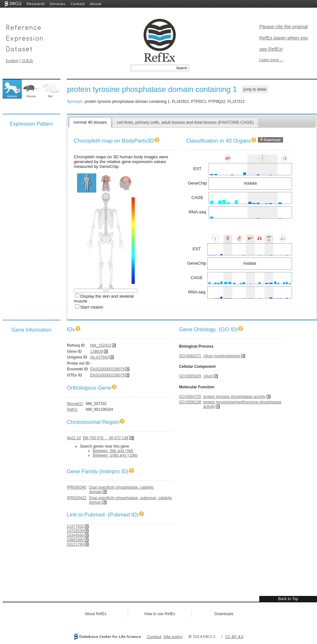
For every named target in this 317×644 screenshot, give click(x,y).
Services (57, 4)
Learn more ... (271, 60)
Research (36, 4)
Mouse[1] (75, 404)
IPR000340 (77, 487)
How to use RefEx (160, 614)
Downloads (224, 614)
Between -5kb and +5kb (113, 451)
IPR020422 (77, 498)
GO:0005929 (190, 376)
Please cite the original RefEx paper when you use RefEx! (284, 38)
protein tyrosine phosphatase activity (234, 397)
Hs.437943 (99, 357)
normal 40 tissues (90, 122)
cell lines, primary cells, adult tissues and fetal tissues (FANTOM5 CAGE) (185, 122)
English (12, 61)
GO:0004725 (190, 397)
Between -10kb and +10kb (115, 455)
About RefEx (95, 614)
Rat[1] (72, 409)
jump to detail (255, 89)
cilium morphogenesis (222, 356)
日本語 (27, 61)
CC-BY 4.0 (234, 636)
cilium (208, 376)
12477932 (75, 526)
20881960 (75, 540)
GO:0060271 (190, 356)
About (95, 4)
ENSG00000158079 (107, 369)
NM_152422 (101, 345)
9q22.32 (74, 438)
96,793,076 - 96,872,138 (106, 438)
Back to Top (288, 599)
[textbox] (153, 68)
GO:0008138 (190, 402)
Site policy (173, 636)
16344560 (75, 535)
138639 (97, 351)
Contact (77, 4)
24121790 (75, 544)
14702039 (75, 531)
